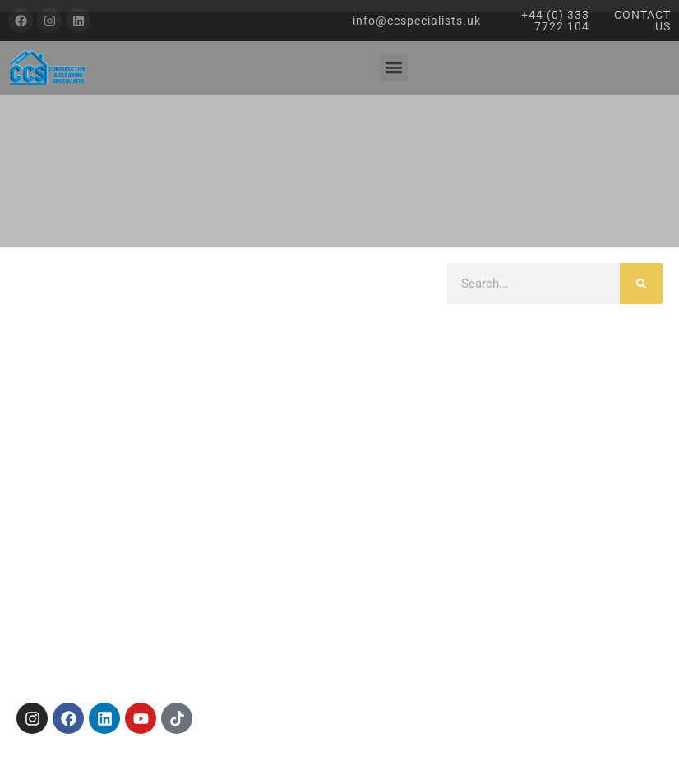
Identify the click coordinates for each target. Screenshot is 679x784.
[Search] (641, 284)
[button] (394, 68)
